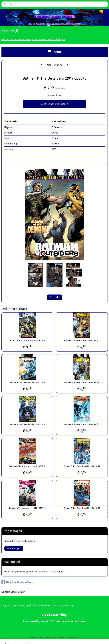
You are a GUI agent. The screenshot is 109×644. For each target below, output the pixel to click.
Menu (54, 52)
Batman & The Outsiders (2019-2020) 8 (27, 424)
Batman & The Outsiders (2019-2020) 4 (82, 383)
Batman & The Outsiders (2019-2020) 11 (82, 466)
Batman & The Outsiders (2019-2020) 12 (27, 508)
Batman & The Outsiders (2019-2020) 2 (82, 341)
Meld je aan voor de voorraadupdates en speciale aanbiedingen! (33, 40)
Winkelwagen (14, 548)
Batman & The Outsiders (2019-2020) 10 (27, 466)
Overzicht (54, 297)
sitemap (71, 637)
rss (78, 637)
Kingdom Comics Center (18, 582)
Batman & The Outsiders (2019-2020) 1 (27, 341)
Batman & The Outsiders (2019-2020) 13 (82, 508)
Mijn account (10, 31)
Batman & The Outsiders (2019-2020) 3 (27, 383)
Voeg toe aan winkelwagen (54, 104)
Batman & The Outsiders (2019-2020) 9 (82, 424)
